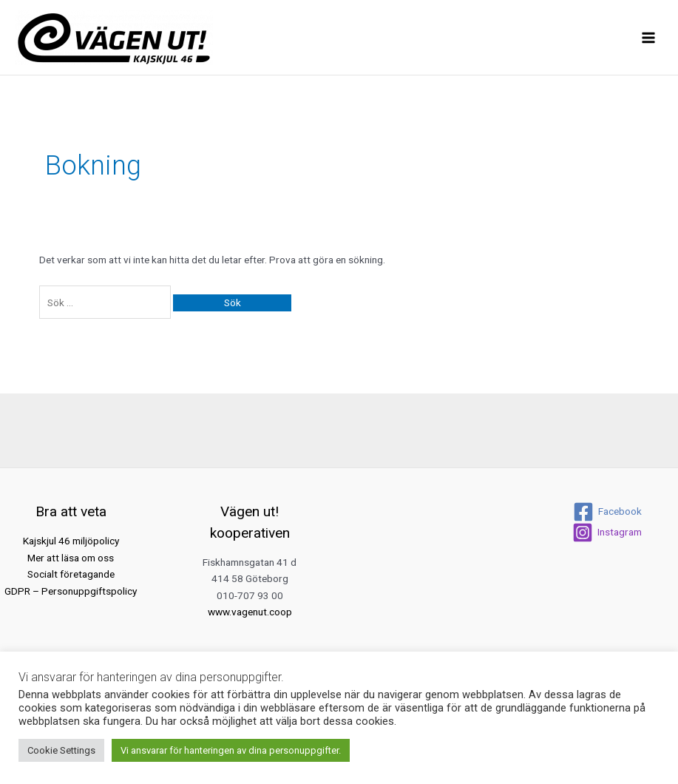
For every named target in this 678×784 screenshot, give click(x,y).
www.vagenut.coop (250, 612)
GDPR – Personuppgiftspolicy (71, 591)
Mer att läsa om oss (71, 558)
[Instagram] (607, 533)
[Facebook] (607, 512)
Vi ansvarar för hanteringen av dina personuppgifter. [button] (231, 750)
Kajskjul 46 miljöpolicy (71, 541)
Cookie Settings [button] (61, 750)
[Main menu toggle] (649, 37)
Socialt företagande (71, 574)
